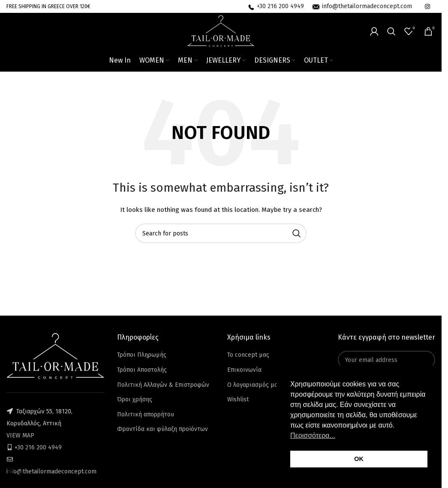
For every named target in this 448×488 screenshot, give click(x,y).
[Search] (391, 31)
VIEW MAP (20, 435)
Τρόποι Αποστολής (142, 370)
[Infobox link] (276, 6)
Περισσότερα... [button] (313, 435)
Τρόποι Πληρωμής (142, 355)
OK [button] (359, 459)
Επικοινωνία (244, 370)
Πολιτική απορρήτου (146, 414)
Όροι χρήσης (135, 399)
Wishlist (238, 399)
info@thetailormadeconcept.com (51, 471)
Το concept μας (248, 355)
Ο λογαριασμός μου (254, 385)
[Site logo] (221, 31)
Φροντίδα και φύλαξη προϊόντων (162, 429)
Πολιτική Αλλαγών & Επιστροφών (163, 385)
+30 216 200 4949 (38, 447)
